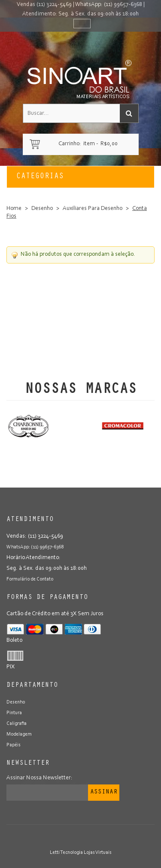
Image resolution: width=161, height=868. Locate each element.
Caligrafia (17, 724)
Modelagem (19, 734)
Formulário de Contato (30, 579)
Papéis (14, 745)
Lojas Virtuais (98, 853)
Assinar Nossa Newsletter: (39, 778)
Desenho (42, 209)
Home (14, 209)
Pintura (14, 713)
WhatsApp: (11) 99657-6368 (109, 5)
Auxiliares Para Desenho (93, 209)
